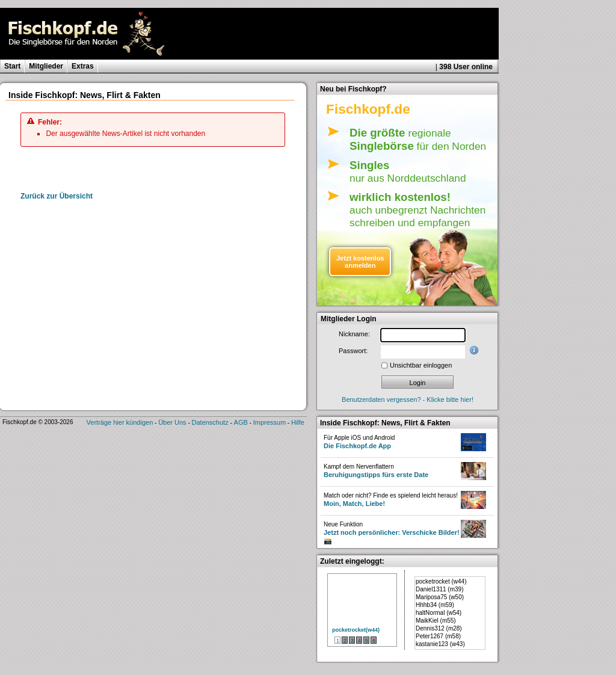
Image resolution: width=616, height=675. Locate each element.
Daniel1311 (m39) (440, 589)
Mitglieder (46, 66)
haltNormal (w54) (439, 613)
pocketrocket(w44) (356, 630)
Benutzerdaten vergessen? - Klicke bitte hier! (408, 399)
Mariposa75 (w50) (440, 597)
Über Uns (172, 422)
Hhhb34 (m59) (435, 605)
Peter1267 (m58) (438, 636)
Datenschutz (210, 422)
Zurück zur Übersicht (57, 196)
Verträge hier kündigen (120, 422)
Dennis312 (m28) (439, 628)
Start (12, 66)
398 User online (466, 67)
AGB (241, 422)
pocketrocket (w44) (441, 581)
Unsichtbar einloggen (421, 365)
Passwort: (353, 351)
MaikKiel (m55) (436, 621)
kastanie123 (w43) (440, 644)
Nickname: (354, 334)
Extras (83, 66)
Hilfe (298, 422)
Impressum (269, 422)
